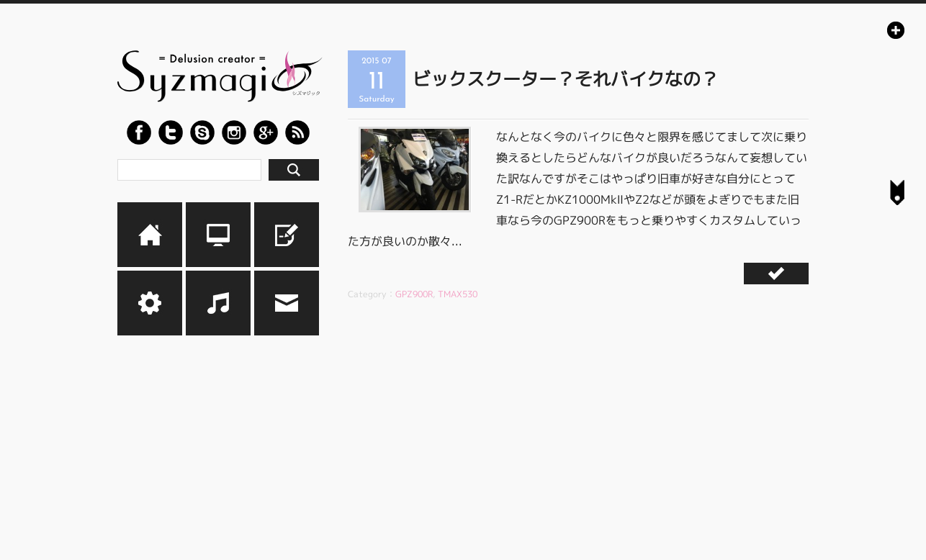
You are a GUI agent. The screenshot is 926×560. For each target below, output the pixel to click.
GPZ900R (414, 294)
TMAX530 (458, 294)
